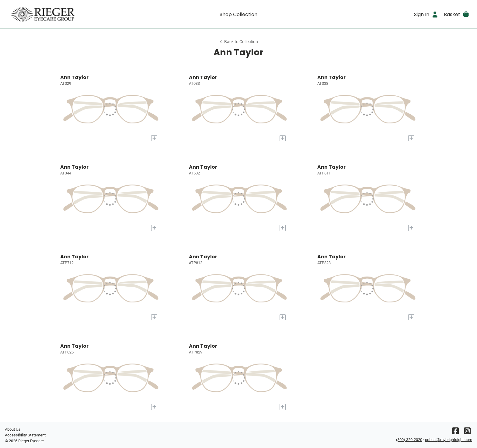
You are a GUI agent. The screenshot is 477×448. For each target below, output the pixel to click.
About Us (13, 429)
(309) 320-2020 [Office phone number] (409, 440)
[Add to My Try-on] (154, 138)
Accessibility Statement (25, 435)
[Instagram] (467, 432)
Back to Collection (238, 42)
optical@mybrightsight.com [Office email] (449, 440)
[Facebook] (455, 432)
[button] (457, 14)
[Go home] (63, 14)
